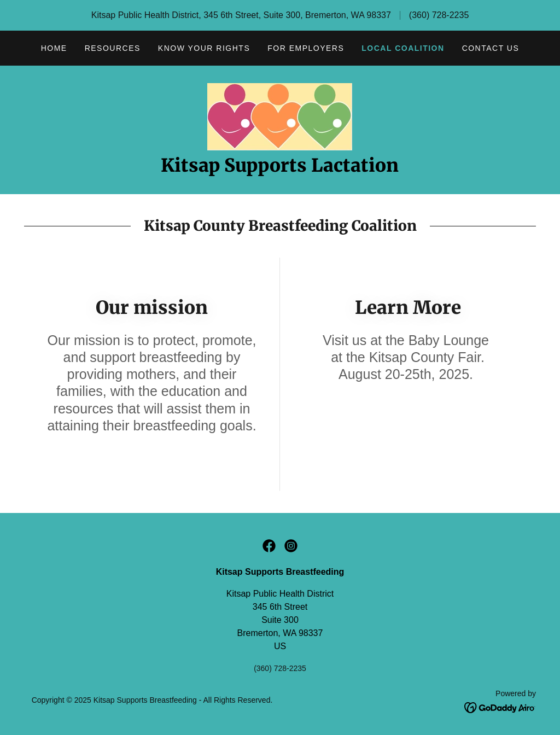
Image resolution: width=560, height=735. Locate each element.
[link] (280, 116)
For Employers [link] (306, 48)
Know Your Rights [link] (204, 48)
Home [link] (54, 48)
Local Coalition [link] (403, 48)
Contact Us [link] (491, 48)
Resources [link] (113, 48)
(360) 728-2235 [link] (439, 15)
